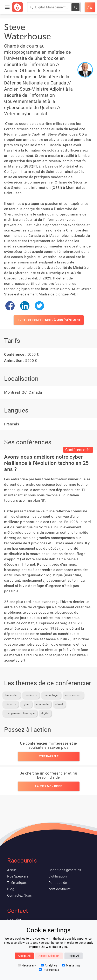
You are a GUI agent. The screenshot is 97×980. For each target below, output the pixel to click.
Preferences (49, 970)
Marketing (71, 965)
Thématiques (17, 883)
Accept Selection (49, 956)
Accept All (24, 956)
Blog (11, 889)
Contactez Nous (19, 895)
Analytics (49, 965)
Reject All (74, 956)
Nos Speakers (18, 876)
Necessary (27, 965)
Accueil (13, 870)
